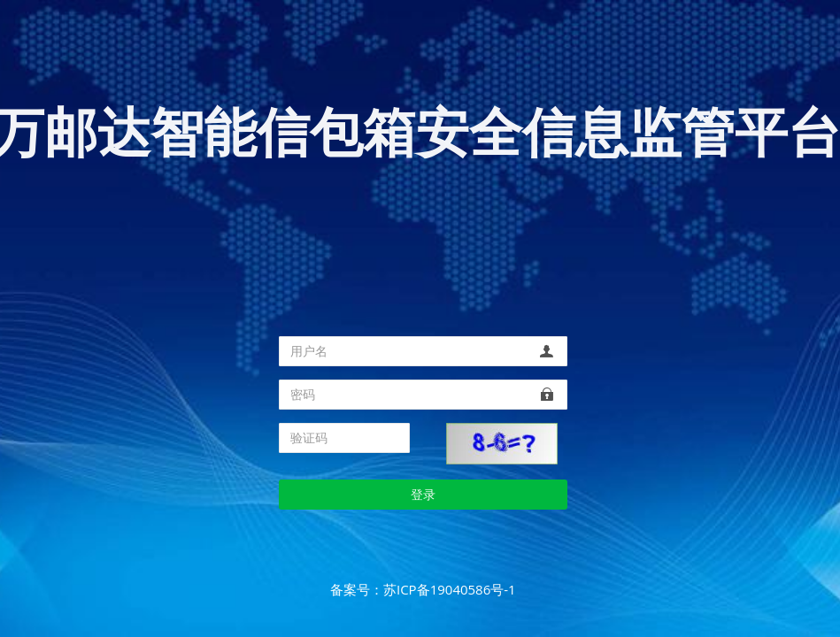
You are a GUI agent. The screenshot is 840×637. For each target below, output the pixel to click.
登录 (423, 494)
